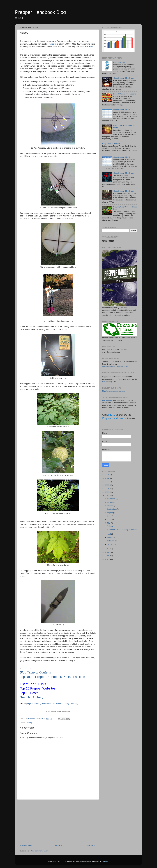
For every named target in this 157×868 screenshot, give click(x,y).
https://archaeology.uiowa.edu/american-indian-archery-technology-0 (54, 704)
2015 (107, 559)
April (109, 534)
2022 (107, 485)
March (110, 537)
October (111, 506)
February (111, 541)
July (109, 516)
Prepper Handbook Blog (40, 12)
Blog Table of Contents (36, 672)
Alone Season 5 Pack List (123, 173)
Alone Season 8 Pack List (123, 157)
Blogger (105, 861)
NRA (104, 382)
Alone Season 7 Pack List (123, 110)
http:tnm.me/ (107, 400)
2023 (107, 482)
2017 (107, 552)
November (112, 502)
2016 (107, 556)
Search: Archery (32, 697)
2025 (107, 475)
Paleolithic (54, 44)
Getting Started (119, 62)
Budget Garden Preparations (124, 94)
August (110, 513)
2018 (107, 549)
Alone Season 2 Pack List (123, 78)
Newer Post (26, 845)
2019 (107, 496)
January (111, 544)
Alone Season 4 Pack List (123, 191)
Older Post (90, 845)
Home (59, 845)
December (112, 499)
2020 (107, 492)
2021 (107, 489)
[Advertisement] (58, 822)
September (112, 509)
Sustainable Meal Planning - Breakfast (122, 530)
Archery (29, 723)
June (109, 520)
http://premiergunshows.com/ (114, 391)
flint (92, 47)
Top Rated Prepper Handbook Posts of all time (52, 677)
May (109, 523)
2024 (107, 478)
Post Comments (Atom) (40, 851)
